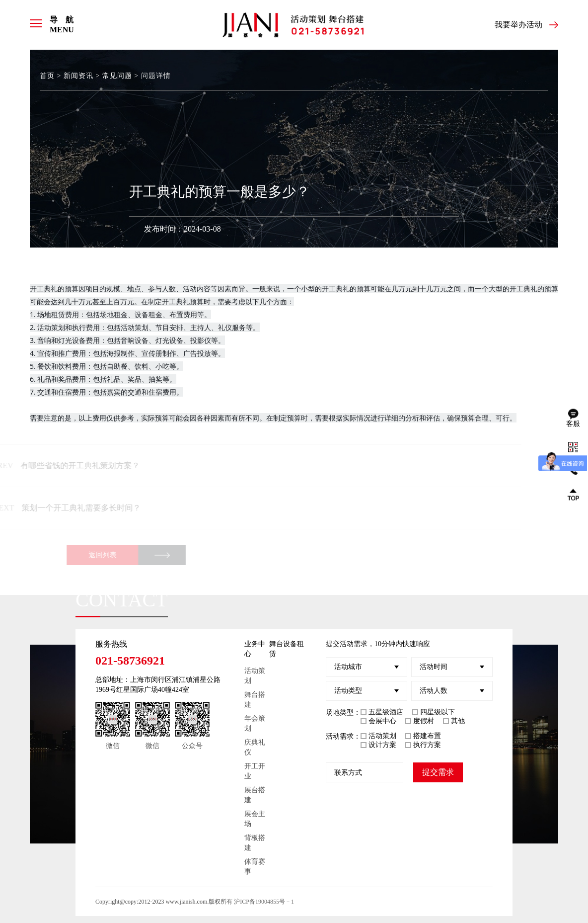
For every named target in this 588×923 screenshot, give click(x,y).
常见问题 (117, 76)
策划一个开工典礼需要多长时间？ (74, 508)
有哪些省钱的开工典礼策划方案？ (73, 465)
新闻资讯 (78, 76)
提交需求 (438, 772)
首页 (47, 76)
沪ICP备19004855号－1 (264, 902)
